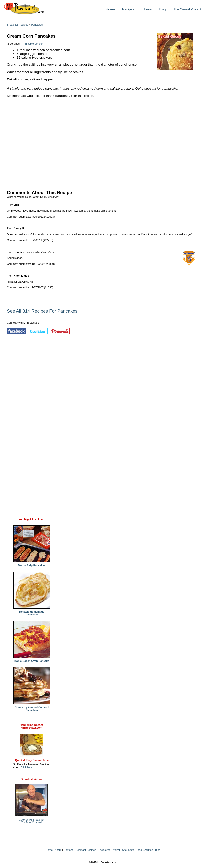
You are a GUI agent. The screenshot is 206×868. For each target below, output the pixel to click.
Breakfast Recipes (17, 25)
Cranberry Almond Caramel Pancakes (32, 707)
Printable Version (34, 44)
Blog (162, 9)
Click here (26, 767)
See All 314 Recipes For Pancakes (42, 311)
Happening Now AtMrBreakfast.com (31, 726)
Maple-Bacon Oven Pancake (32, 660)
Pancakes (37, 25)
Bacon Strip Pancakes (32, 564)
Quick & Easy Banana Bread (33, 760)
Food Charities (144, 850)
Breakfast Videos (31, 779)
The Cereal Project (187, 9)
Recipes (128, 9)
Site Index (128, 850)
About (58, 850)
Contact (68, 850)
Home (110, 9)
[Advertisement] (102, 143)
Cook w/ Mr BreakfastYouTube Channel (31, 821)
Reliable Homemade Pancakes (32, 612)
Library (147, 9)
